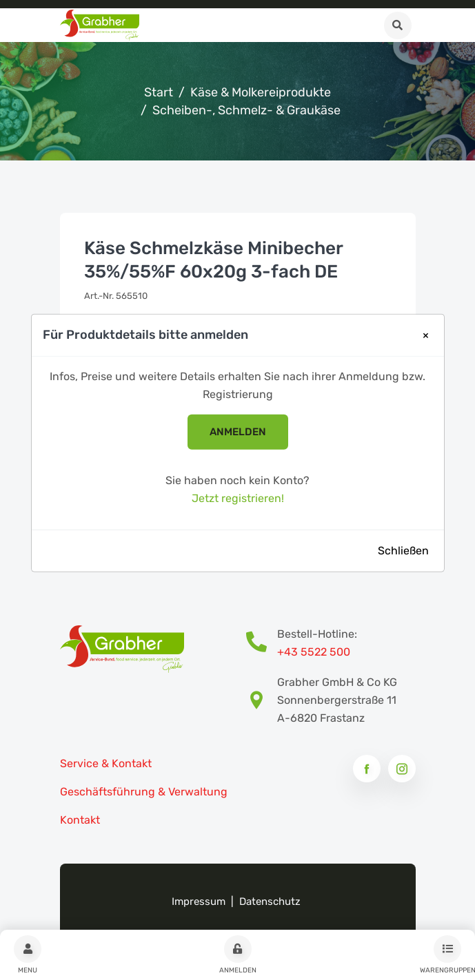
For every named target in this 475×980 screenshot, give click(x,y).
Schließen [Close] (403, 550)
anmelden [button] (238, 432)
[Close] (426, 335)
